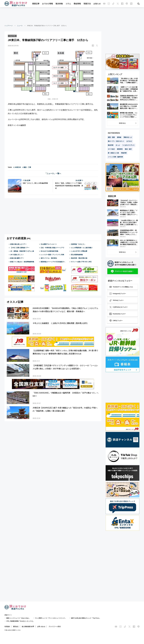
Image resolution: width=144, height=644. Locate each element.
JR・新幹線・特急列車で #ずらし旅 (22, 251)
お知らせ (97, 4)
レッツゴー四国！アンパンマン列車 (52, 255)
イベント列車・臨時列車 (115, 157)
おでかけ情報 (48, 4)
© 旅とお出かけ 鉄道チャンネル (13, 630)
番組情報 (77, 4)
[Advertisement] (72, 16)
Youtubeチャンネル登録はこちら (121, 287)
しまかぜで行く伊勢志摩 (79, 251)
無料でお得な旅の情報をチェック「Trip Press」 (86, 618)
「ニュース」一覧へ (53, 173)
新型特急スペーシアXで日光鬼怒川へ (53, 262)
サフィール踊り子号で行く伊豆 (81, 262)
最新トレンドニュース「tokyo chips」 (18, 618)
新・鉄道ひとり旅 (113, 153)
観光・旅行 (128, 149)
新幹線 (119, 137)
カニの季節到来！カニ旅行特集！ (82, 248)
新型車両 (120, 149)
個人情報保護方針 (27, 627)
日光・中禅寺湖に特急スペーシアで (52, 248)
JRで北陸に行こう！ (17, 255)
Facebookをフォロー (118, 314)
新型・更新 (111, 137)
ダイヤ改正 (111, 149)
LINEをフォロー (116, 321)
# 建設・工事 (27, 167)
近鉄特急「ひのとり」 (78, 244)
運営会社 (16, 627)
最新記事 (36, 4)
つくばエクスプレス (128, 145)
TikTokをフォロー (117, 300)
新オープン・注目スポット (116, 141)
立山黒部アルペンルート (49, 244)
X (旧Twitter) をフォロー (119, 307)
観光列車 (111, 145)
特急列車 (124, 153)
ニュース (20, 26)
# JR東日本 (17, 167)
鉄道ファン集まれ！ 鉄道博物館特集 (22, 262)
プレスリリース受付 (55, 627)
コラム (68, 4)
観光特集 (59, 4)
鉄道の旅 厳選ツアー (17, 258)
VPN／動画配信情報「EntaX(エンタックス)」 (20, 621)
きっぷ (118, 145)
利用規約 (7, 627)
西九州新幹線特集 (77, 255)
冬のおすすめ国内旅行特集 (49, 251)
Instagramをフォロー (118, 294)
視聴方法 (87, 4)
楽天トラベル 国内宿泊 (49, 258)
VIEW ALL (122, 123)
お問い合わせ (41, 627)
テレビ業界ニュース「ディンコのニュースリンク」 (51, 618)
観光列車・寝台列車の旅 (79, 258)
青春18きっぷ (128, 137)
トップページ (9, 26)
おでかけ (129, 141)
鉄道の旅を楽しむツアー (18, 244)
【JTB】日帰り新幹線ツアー (20, 248)
